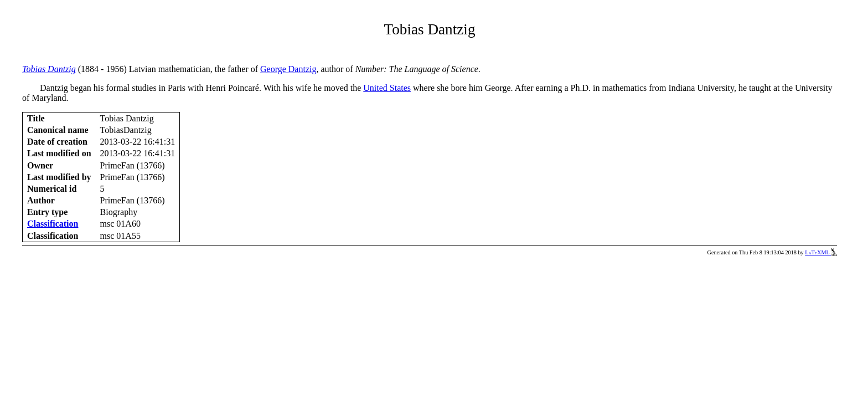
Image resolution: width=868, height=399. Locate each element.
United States (387, 88)
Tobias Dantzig (49, 69)
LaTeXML (821, 252)
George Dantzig (288, 69)
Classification (53, 224)
